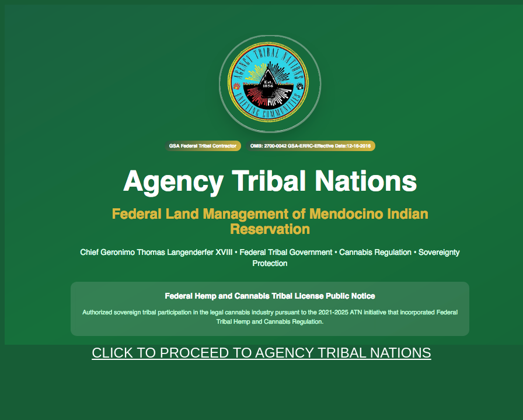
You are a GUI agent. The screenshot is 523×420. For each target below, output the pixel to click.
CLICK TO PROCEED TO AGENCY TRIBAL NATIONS (261, 353)
